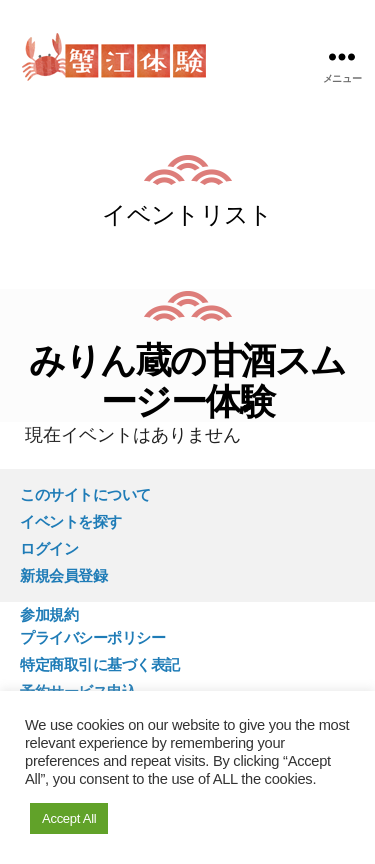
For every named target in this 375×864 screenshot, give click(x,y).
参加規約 (49, 614)
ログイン (49, 548)
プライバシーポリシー (92, 637)
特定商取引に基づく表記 (100, 664)
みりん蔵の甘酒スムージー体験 (187, 381)
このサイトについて (85, 494)
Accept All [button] (69, 818)
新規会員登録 (63, 575)
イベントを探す (71, 521)
